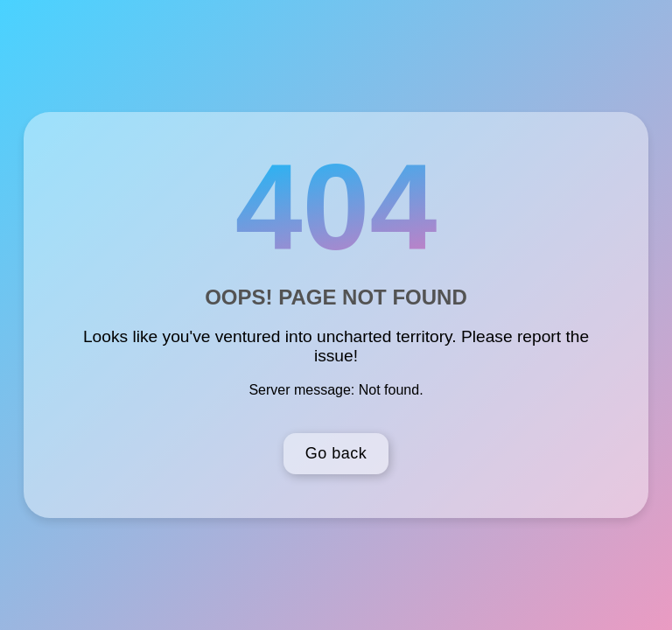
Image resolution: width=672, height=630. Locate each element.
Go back (336, 453)
